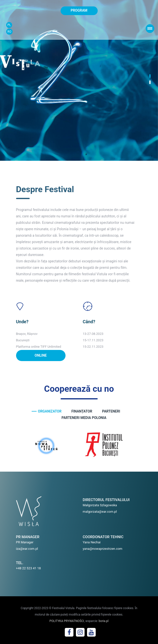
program (79, 10)
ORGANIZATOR (50, 411)
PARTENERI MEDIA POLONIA (84, 418)
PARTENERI (111, 411)
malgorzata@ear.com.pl (100, 512)
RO (9, 32)
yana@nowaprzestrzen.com (103, 549)
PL (9, 25)
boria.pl (104, 621)
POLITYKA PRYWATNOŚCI (67, 621)
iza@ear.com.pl (27, 549)
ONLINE (41, 355)
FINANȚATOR (82, 411)
